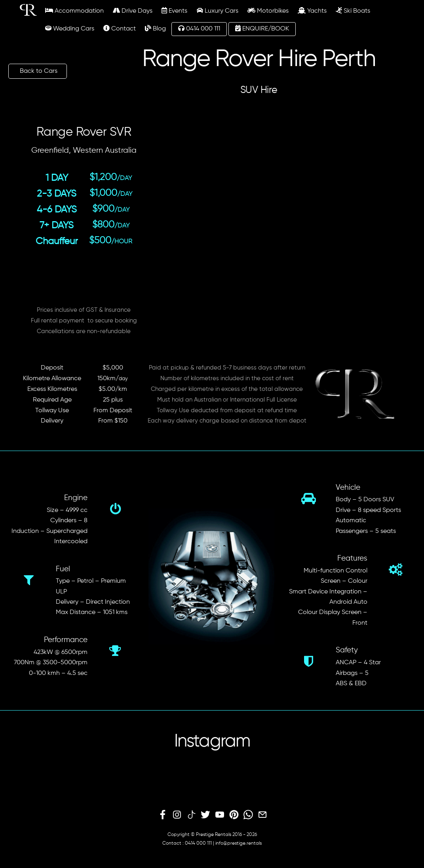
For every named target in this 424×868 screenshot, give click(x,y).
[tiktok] (191, 815)
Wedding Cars (70, 28)
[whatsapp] (248, 815)
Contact (120, 28)
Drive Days (133, 11)
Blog (155, 28)
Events (174, 11)
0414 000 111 (199, 28)
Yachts (312, 11)
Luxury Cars (218, 11)
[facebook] (163, 815)
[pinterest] (234, 815)
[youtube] (220, 815)
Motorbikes (268, 11)
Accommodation (74, 11)
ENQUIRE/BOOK (262, 28)
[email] (262, 815)
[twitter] (205, 815)
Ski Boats (353, 11)
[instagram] (177, 815)
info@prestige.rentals (239, 843)
